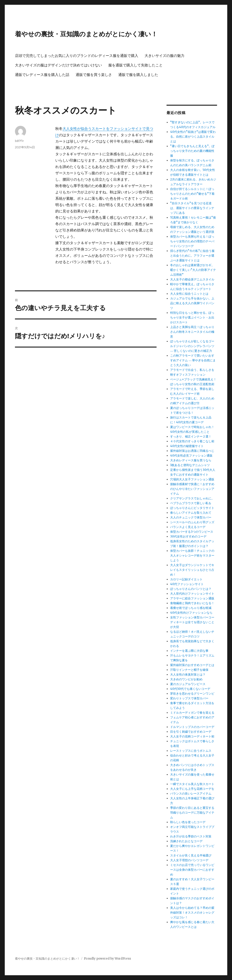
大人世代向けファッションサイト (192, 594)
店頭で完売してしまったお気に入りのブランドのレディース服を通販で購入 (77, 56)
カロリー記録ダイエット (186, 579)
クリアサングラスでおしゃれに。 (192, 498)
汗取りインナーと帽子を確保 (189, 670)
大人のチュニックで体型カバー (191, 517)
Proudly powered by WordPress (107, 959)
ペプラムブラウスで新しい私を (191, 503)
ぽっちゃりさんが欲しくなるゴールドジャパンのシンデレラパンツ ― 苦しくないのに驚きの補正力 (192, 346)
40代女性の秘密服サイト (187, 446)
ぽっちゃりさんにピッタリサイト (192, 508)
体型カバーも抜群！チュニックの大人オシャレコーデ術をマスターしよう (192, 556)
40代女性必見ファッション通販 (191, 456)
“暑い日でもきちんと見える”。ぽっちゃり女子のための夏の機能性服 (192, 151)
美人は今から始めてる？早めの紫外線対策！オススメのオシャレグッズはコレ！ (192, 913)
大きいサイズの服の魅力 (164, 56)
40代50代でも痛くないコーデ (190, 689)
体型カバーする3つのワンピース (192, 532)
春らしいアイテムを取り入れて (191, 513)
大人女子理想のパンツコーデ (189, 860)
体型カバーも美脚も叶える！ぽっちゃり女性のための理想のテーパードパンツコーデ (192, 241)
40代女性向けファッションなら (191, 613)
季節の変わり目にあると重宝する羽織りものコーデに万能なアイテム (192, 813)
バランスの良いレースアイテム (191, 794)
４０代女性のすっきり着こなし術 (192, 441)
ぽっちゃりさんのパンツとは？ (191, 589)
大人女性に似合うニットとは (189, 294)
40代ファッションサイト (187, 584)
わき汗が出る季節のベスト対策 (191, 836)
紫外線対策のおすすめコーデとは (192, 665)
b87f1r (19, 141)
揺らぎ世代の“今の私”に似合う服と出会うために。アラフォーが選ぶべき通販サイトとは (192, 256)
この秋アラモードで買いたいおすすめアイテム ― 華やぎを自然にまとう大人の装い (193, 360)
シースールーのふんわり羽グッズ (192, 522)
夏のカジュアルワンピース (188, 684)
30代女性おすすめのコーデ (188, 536)
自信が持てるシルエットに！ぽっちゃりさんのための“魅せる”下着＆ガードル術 (192, 194)
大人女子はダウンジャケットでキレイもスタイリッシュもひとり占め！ (192, 570)
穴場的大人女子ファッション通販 (192, 479)
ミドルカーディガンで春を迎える (192, 713)
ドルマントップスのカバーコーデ (192, 727)
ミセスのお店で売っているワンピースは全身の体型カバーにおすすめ (192, 870)
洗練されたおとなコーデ (186, 841)
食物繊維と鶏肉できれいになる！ (192, 603)
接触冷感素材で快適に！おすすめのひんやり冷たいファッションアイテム (192, 489)
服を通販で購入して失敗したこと (135, 65)
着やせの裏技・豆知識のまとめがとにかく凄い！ (86, 34)
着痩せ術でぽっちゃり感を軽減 (191, 608)
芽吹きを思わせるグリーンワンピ (192, 694)
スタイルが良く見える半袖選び (191, 855)
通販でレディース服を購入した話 (42, 75)
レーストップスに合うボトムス (191, 751)
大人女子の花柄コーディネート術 (192, 736)
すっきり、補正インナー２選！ (191, 437)
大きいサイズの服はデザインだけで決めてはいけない (58, 65)
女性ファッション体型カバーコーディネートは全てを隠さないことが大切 (192, 622)
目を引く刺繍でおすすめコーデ (191, 732)
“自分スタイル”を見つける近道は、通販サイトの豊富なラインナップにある (192, 208)
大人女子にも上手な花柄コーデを (192, 789)
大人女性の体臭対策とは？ (188, 675)
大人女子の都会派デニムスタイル (192, 279)
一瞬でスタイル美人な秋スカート (192, 784)
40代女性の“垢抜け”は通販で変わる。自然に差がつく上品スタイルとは (193, 137)
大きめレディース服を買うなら (191, 460)
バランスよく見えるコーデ (188, 527)
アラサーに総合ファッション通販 (192, 598)
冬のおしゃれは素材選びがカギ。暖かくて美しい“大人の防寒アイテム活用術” (193, 270)
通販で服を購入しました (138, 75)
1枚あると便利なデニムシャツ (190, 465)
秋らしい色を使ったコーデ (188, 822)
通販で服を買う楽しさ (94, 75)
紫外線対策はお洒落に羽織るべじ (192, 451)
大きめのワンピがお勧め (186, 679)
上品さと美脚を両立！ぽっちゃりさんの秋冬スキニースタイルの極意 (192, 332)
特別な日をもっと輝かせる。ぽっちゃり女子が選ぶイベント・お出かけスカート (192, 317)
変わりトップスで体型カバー (189, 698)
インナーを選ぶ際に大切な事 (189, 651)
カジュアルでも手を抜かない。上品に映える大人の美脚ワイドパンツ (192, 303)
